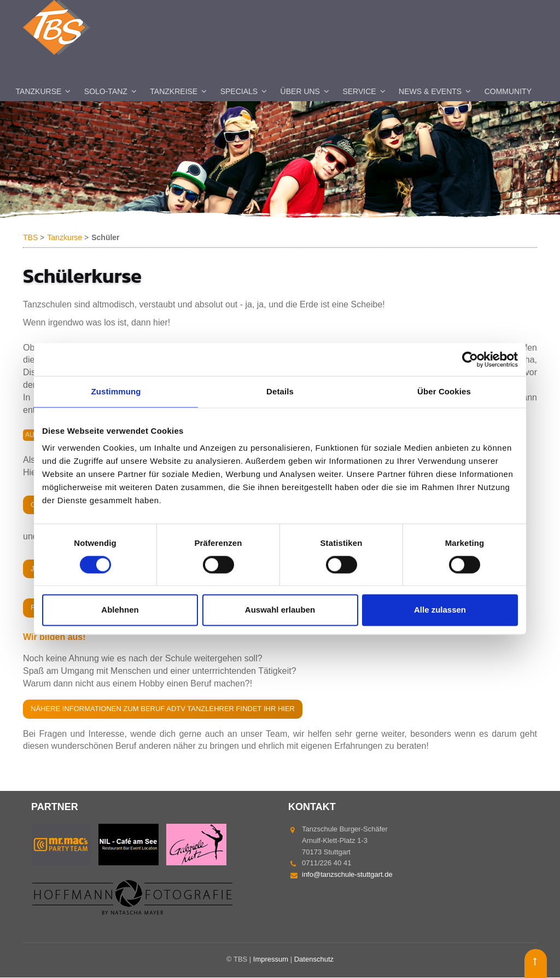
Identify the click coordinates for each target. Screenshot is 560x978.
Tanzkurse (65, 238)
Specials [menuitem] (239, 92)
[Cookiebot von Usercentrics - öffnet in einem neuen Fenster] (470, 359)
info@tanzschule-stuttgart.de (347, 875)
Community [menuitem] (508, 92)
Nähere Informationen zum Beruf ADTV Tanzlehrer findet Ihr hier (163, 709)
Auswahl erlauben (280, 610)
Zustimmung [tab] (116, 391)
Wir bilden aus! (54, 638)
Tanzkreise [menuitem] (174, 92)
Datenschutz (314, 960)
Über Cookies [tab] (444, 391)
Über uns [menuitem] (300, 92)
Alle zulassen (440, 610)
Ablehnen (120, 610)
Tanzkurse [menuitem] (39, 92)
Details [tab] (280, 391)
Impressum (271, 960)
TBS (30, 238)
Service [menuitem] (359, 92)
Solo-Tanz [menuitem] (106, 92)
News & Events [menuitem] (430, 92)
